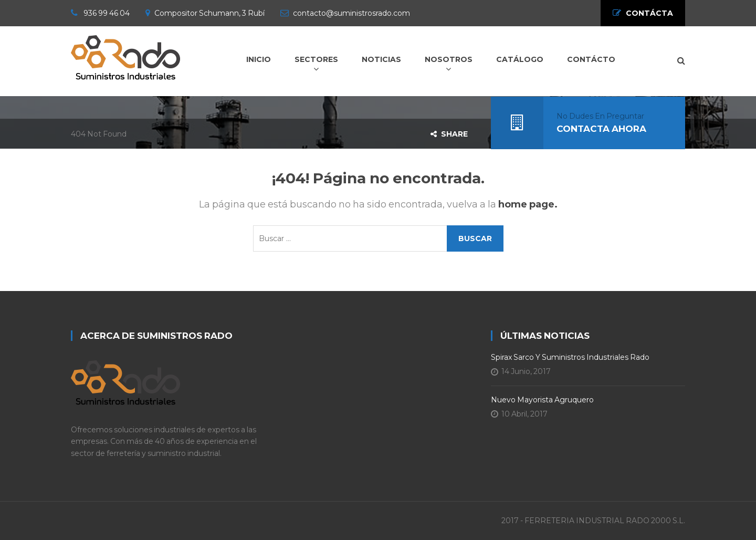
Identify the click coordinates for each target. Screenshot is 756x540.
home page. (528, 204)
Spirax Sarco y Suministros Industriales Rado (570, 357)
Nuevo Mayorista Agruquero (542, 400)
